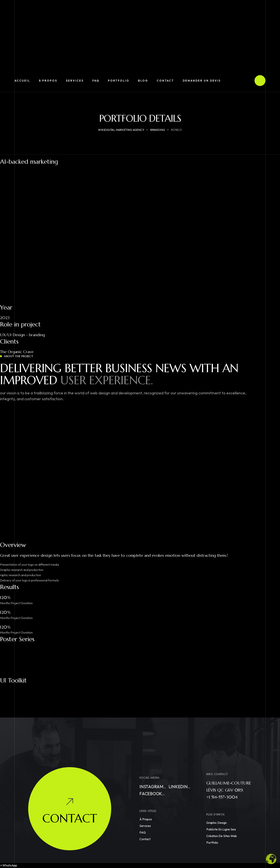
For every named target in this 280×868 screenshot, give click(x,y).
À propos (146, 819)
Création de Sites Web (222, 836)
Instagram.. (153, 787)
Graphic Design (217, 823)
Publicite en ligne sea (221, 829)
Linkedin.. (179, 787)
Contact (145, 839)
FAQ (143, 832)
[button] (9, 865)
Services (145, 826)
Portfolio (212, 842)
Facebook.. (152, 794)
